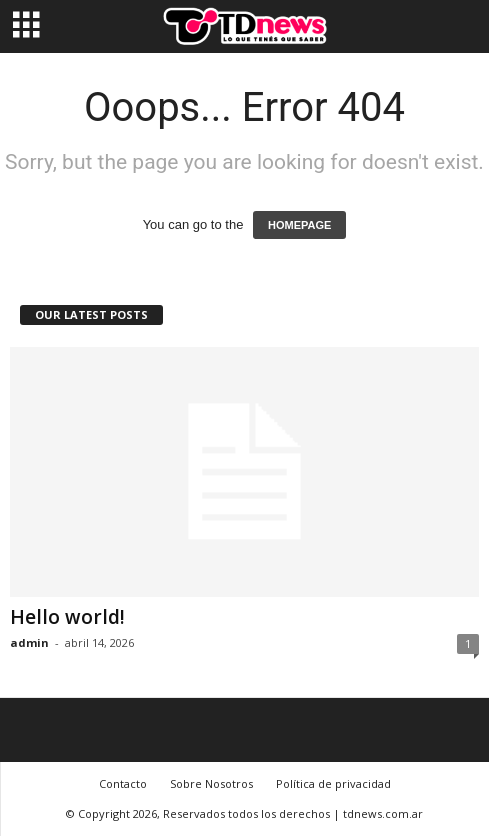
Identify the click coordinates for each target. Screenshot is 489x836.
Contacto (123, 783)
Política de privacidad (333, 783)
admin (29, 642)
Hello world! (67, 617)
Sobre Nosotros (211, 783)
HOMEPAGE (299, 225)
